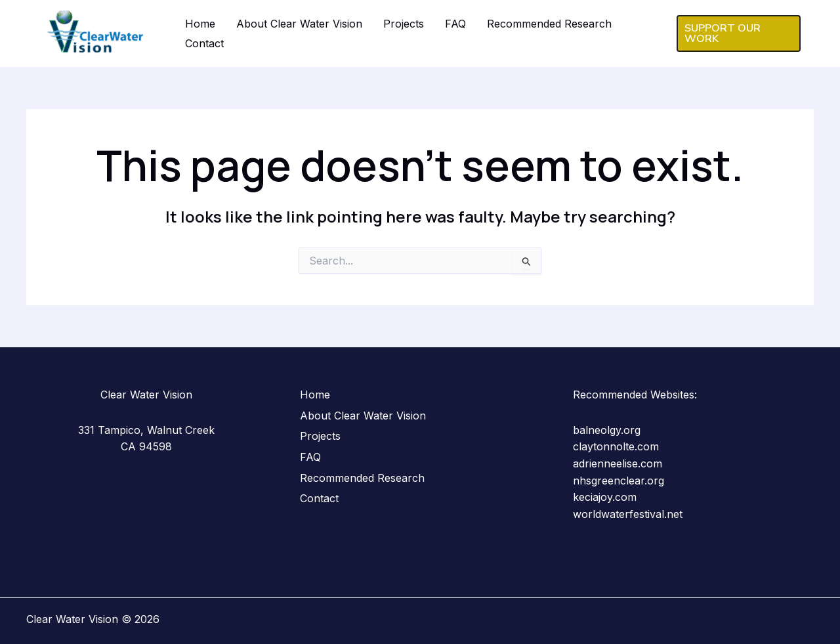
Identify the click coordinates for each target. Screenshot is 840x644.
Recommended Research (549, 24)
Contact (204, 43)
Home (200, 24)
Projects (404, 24)
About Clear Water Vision (299, 24)
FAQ (455, 24)
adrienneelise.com (618, 463)
